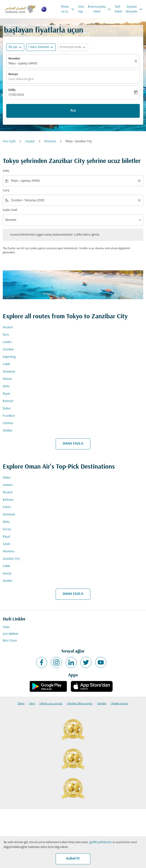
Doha (6, 386)
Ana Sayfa (9, 141)
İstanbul (8, 350)
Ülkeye (21, 704)
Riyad (6, 394)
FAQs (6, 627)
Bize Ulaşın (10, 641)
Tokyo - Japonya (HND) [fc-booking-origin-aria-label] (23, 63)
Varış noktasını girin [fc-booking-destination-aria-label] (21, 79)
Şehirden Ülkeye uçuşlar (80, 704)
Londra (7, 342)
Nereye (13, 74)
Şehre (32, 704)
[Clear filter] (139, 181)
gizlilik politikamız (100, 842)
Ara (73, 111)
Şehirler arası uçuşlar (51, 704)
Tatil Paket (118, 9)
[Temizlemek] (137, 61)
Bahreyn (8, 401)
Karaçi (7, 529)
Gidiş (12, 90)
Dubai (7, 409)
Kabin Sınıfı (10, 210)
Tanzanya (50, 141)
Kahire (7, 507)
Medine (8, 431)
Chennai (8, 423)
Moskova (9, 551)
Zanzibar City (11, 559)
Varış (6, 190)
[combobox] (73, 181)
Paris (6, 335)
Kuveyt (7, 574)
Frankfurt (9, 416)
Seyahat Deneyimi (135, 9)
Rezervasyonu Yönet (100, 9)
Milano (7, 379)
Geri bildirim (11, 634)
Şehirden (102, 704)
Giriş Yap (81, 9)
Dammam (9, 372)
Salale (7, 544)
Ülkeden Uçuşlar (120, 704)
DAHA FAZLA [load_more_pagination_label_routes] (73, 444)
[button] (41, 47)
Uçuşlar (30, 141)
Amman (8, 485)
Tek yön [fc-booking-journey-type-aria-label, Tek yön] (13, 47)
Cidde (6, 364)
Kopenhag (9, 357)
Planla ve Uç (69, 9)
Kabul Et (73, 859)
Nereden (14, 59)
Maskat (8, 327)
